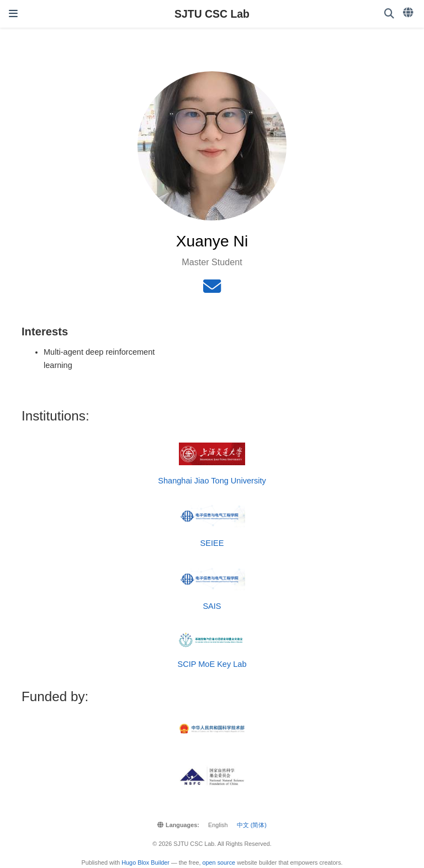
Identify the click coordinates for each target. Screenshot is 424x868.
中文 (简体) (252, 825)
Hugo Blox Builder (145, 862)
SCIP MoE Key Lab (212, 664)
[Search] (389, 14)
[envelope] (212, 290)
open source (219, 862)
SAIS (212, 606)
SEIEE (212, 543)
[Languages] (409, 13)
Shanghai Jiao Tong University (212, 481)
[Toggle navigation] (13, 14)
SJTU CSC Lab (212, 14)
